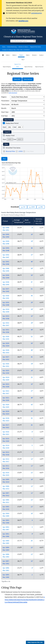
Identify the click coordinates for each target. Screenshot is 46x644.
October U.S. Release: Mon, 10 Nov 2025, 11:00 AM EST (16, 50)
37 (32, 255)
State (28, 55)
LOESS (20, 151)
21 (32, 473)
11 (32, 459)
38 (32, 248)
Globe (8, 55)
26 (32, 425)
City (23, 60)
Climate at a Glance (23, 47)
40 (32, 330)
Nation (15, 55)
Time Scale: (5, 104)
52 (32, 336)
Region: (4, 97)
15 (32, 377)
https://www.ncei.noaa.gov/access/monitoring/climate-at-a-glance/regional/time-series (25, 600)
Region (21, 55)
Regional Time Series (36, 47)
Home (4, 47)
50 (32, 268)
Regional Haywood (39, 67)
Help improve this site (35, 642)
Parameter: (5, 101)
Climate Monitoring (12, 47)
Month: (4, 108)
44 (32, 296)
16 (32, 234)
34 (32, 241)
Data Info (17, 79)
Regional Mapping (7, 67)
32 (32, 316)
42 (32, 404)
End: (15, 127)
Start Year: (5, 112)
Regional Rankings (28, 67)
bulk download (13, 93)
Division (35, 55)
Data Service (28, 79)
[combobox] (23, 57)
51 (32, 289)
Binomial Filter (10, 151)
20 (32, 541)
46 (32, 262)
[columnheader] (7, 221)
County (41, 55)
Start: (5, 127)
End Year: (5, 116)
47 (32, 282)
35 (32, 418)
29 (32, 302)
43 (32, 357)
